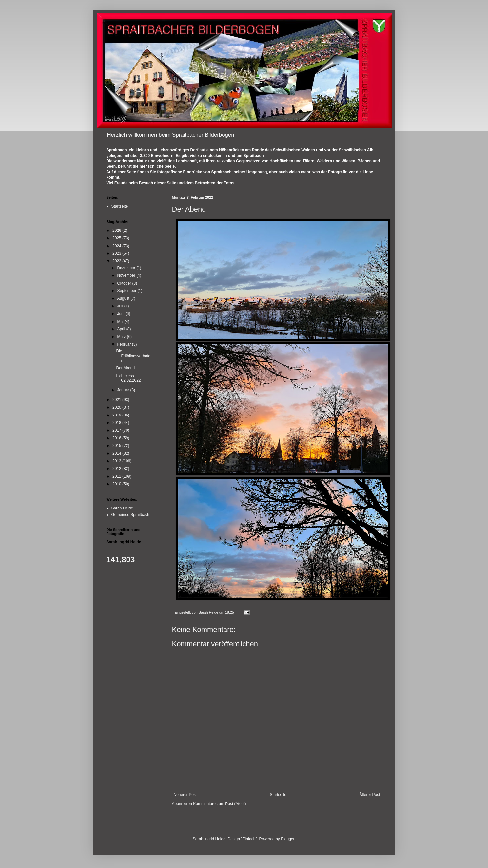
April (121, 329)
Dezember (127, 268)
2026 (117, 231)
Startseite (278, 795)
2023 (117, 253)
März (122, 337)
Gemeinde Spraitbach (130, 515)
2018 (117, 423)
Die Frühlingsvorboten (133, 356)
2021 (117, 400)
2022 (117, 261)
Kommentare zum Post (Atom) (219, 804)
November (127, 275)
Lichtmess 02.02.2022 (128, 378)
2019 (117, 415)
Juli (120, 306)
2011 (117, 476)
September (127, 291)
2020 (117, 407)
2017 (117, 430)
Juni (121, 314)
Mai (121, 322)
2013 (117, 461)
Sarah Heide (122, 508)
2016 (117, 438)
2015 (117, 446)
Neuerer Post (185, 795)
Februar (124, 344)
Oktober (125, 283)
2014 (117, 453)
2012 (117, 469)
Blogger (288, 839)
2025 (117, 238)
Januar (124, 390)
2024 (117, 246)
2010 (117, 484)
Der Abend (125, 368)
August (124, 298)
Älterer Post (370, 795)
